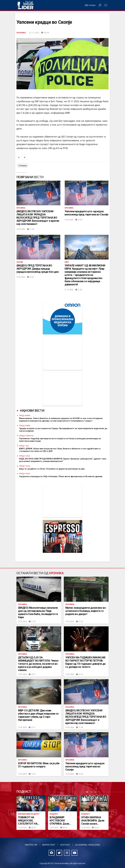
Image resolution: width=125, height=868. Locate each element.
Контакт (65, 845)
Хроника (21, 33)
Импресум (31, 845)
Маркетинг (49, 845)
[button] (11, 812)
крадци (23, 166)
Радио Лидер (25, 5)
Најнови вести (32, 410)
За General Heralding (88, 845)
